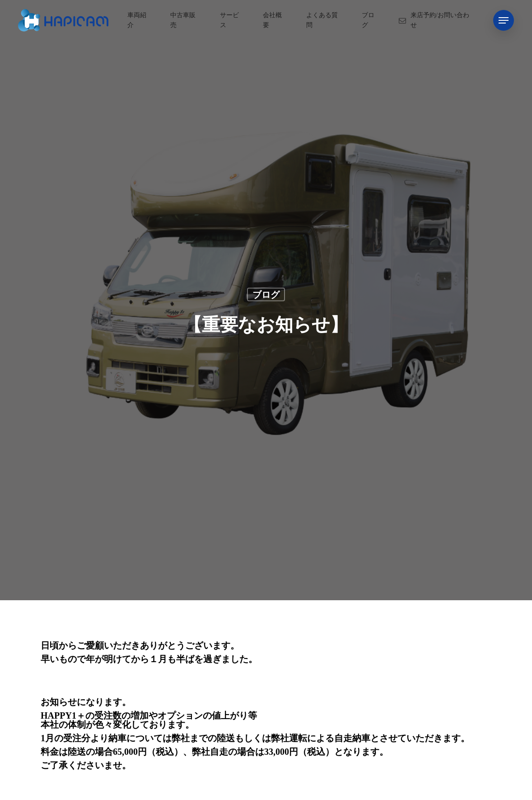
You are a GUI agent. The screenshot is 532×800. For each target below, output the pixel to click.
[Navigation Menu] (504, 21)
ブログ (266, 294)
